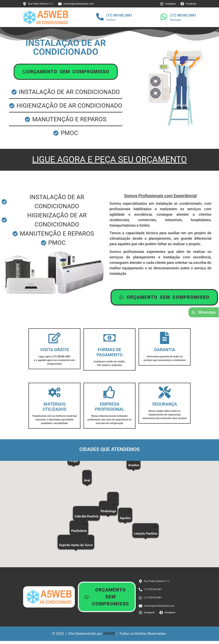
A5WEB (109, 634)
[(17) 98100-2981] (100, 17)
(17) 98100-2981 (119, 15)
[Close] (115, 496)
